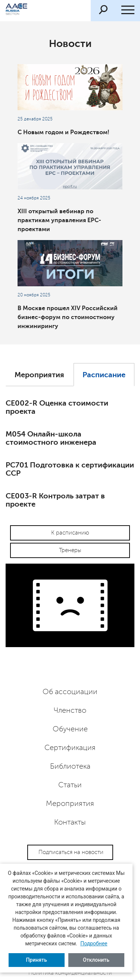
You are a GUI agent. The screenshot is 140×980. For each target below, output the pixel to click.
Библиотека (70, 766)
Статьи (70, 785)
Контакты (70, 822)
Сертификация (70, 748)
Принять (36, 960)
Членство (70, 710)
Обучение (70, 729)
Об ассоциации (70, 692)
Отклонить (96, 960)
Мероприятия (39, 375)
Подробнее (94, 943)
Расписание (104, 375)
